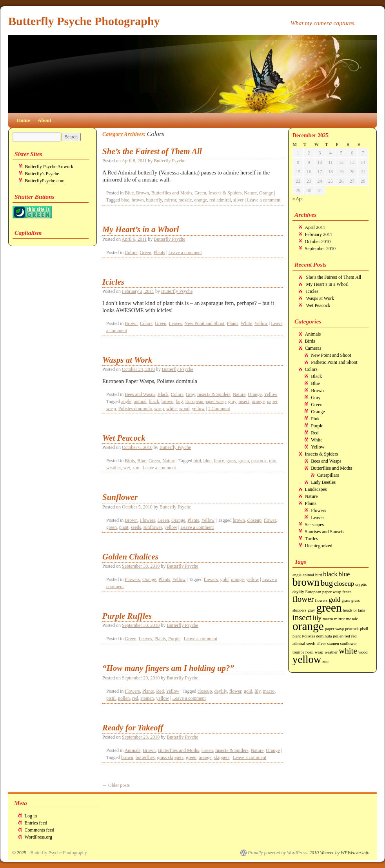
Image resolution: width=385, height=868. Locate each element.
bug (179, 401)
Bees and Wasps (140, 394)
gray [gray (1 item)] (311, 610)
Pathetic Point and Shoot (334, 362)
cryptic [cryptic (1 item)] (361, 584)
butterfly (154, 200)
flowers (211, 579)
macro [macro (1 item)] (328, 619)
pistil (111, 698)
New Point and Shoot (204, 323)
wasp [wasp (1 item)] (319, 652)
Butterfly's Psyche (42, 174)
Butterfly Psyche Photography (84, 21)
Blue (129, 193)
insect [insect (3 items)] (302, 617)
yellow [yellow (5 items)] (307, 659)
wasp (159, 409)
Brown (143, 193)
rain (273, 461)
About (44, 120)
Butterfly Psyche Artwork (49, 167)
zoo (136, 468)
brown (138, 200)
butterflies (145, 757)
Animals (133, 750)
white (172, 409)
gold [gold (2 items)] (334, 600)
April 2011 (315, 227)
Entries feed (36, 823)
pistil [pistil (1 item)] (364, 629)
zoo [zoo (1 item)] (325, 662)
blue (125, 200)
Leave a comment (264, 200)
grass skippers (170, 757)
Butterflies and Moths (172, 193)
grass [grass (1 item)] (346, 600)
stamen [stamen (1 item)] (333, 644)
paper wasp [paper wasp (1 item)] (334, 629)
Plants (159, 252)
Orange (266, 193)
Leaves (175, 323)
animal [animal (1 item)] (308, 575)
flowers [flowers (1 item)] (321, 600)
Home (23, 120)
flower (270, 520)
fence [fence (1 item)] (347, 592)
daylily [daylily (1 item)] (298, 592)
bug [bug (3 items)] (327, 583)
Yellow (261, 323)
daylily (221, 691)
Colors (131, 252)
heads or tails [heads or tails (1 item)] (354, 610)
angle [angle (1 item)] (297, 575)
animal (140, 401)
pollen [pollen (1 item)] (338, 636)
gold (224, 579)
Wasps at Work (127, 360)
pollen (124, 698)
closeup (254, 520)
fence (219, 461)
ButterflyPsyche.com (45, 181)
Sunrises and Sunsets (325, 532)
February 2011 (319, 234)
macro (269, 691)
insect (244, 401)
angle (126, 401)
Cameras (313, 348)
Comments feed (40, 830)
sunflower (153, 527)
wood (184, 409)
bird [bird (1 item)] (319, 575)
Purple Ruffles (127, 616)
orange (201, 200)
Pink (315, 419)
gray (232, 401)
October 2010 (318, 242)
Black (163, 394)
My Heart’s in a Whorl (141, 229)
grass (231, 461)
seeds (136, 527)
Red (160, 691)
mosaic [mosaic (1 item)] (352, 619)
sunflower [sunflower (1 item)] (349, 644)
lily (257, 691)
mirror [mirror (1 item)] (340, 619)
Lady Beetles (323, 482)
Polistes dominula (135, 409)
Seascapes (315, 525)
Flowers (148, 520)
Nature (250, 193)
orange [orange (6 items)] (308, 626)
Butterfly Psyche (169, 161)
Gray (190, 394)
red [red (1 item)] (347, 636)
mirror (170, 200)
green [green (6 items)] (329, 608)
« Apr (298, 199)
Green (200, 193)
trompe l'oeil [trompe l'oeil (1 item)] (303, 652)
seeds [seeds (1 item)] (311, 644)
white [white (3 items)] (348, 651)
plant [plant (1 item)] (297, 636)
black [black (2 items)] (330, 574)
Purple (174, 639)
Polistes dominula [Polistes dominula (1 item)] (317, 636)
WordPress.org (38, 837)
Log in (31, 816)
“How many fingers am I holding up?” (168, 668)
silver (239, 200)
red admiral (220, 200)
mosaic (185, 200)
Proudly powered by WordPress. (278, 853)
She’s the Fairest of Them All (152, 151)
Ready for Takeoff (133, 728)
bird (197, 461)
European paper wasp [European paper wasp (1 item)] (323, 592)
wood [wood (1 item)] (363, 652)
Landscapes (316, 489)
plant (124, 527)
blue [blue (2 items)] (344, 574)
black (154, 401)
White (246, 323)
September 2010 (320, 249)
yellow (198, 409)
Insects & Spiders (225, 193)
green (244, 461)
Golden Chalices (130, 557)
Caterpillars (328, 475)
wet (127, 468)
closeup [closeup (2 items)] (344, 584)
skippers (222, 757)
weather (114, 468)
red (135, 698)
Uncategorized (319, 546)
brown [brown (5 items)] (306, 582)
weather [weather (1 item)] (331, 652)
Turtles (312, 539)
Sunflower (120, 497)
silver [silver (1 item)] (321, 644)
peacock (259, 461)
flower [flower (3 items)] (303, 599)
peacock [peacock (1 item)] (352, 629)
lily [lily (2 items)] (317, 618)
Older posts (116, 785)
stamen (147, 698)
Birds (130, 461)
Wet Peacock (124, 438)
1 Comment (219, 409)
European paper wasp (205, 401)
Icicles (113, 282)
